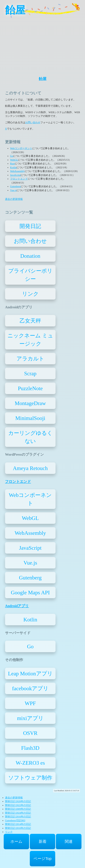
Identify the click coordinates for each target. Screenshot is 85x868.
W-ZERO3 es (30, 763)
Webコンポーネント (21, 148)
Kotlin (13, 167)
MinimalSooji (30, 418)
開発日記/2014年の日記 (18, 824)
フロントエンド (19, 179)
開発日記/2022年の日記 (18, 805)
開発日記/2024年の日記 (18, 813)
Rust (12, 164)
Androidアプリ (17, 606)
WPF (30, 703)
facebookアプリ (30, 688)
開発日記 (30, 226)
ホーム (16, 842)
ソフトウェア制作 (30, 778)
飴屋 (15, 10)
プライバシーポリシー (30, 275)
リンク (30, 294)
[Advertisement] (42, 44)
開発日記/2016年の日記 (18, 817)
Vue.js (13, 190)
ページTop (42, 859)
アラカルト (30, 359)
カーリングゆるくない (30, 437)
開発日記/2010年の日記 (18, 828)
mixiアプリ (30, 718)
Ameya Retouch (30, 468)
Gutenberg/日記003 (15, 820)
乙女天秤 (30, 321)
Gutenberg (15, 186)
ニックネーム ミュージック (30, 340)
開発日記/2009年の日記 (18, 809)
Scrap (30, 373)
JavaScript (15, 175)
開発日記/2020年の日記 (18, 801)
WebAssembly (17, 171)
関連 (69, 842)
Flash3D (30, 748)
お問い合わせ (33, 122)
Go (12, 156)
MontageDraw (30, 403)
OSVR (30, 733)
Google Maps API (30, 592)
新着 (43, 842)
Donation (30, 256)
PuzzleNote (30, 388)
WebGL (14, 160)
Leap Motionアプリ (30, 673)
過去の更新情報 (14, 199)
